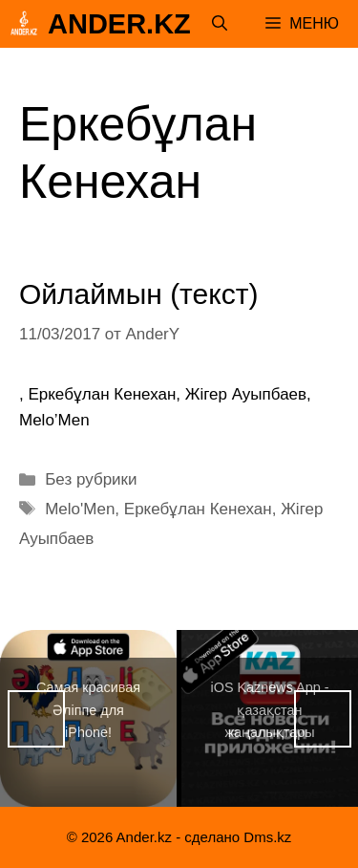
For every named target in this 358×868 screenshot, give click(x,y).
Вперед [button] (323, 719)
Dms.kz (267, 837)
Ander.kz (119, 24)
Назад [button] (36, 719)
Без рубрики (91, 479)
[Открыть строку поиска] (220, 24)
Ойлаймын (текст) (138, 294)
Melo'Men (80, 509)
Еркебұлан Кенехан (198, 509)
